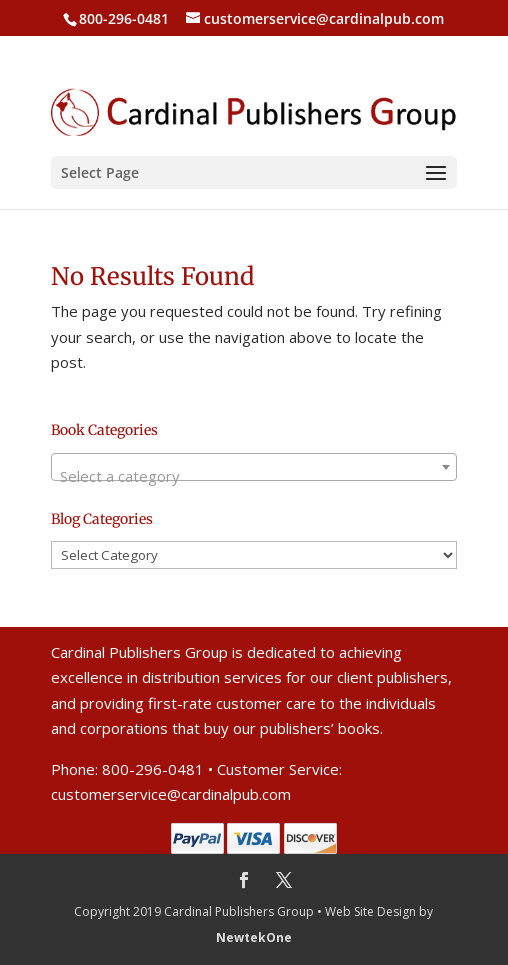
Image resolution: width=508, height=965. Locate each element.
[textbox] (254, 475)
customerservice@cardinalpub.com (171, 794)
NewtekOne (254, 937)
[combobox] (254, 467)
